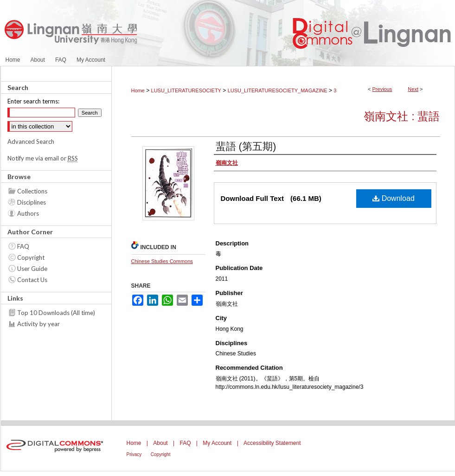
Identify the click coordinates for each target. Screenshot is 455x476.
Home (138, 90)
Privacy (134, 454)
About (160, 443)
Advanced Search (31, 142)
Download (394, 198)
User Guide (32, 269)
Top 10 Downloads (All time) (56, 313)
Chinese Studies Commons (162, 261)
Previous (382, 89)
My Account (217, 443)
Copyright (31, 257)
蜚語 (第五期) (246, 146)
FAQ (23, 246)
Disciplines (32, 202)
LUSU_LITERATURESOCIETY (186, 90)
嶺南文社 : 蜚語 (402, 116)
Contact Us (32, 280)
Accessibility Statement (272, 443)
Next (413, 89)
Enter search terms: (33, 101)
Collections (32, 191)
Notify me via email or (43, 158)
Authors (28, 213)
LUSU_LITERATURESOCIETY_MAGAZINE (278, 90)
